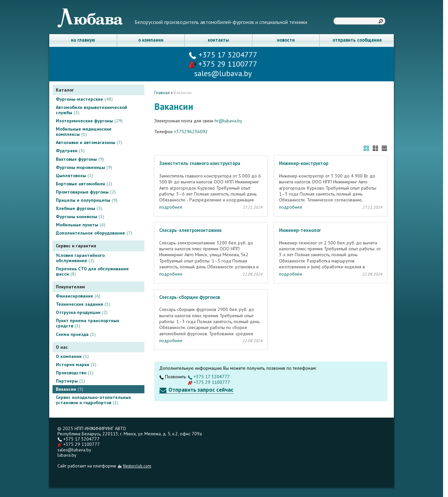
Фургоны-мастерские (84, 99)
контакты (218, 40)
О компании (72, 356)
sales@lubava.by (74, 450)
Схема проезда (76, 334)
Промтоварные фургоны (86, 192)
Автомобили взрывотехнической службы (91, 110)
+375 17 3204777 (223, 55)
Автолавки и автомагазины (89, 142)
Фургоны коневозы (80, 217)
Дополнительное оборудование (94, 233)
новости (286, 40)
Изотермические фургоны (89, 121)
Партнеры (70, 381)
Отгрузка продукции (82, 312)
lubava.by (67, 455)
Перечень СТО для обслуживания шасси (92, 271)
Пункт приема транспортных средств (87, 323)
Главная (162, 93)
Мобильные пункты (81, 225)
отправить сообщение (357, 40)
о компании (151, 40)
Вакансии (70, 389)
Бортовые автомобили (84, 184)
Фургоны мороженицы (84, 167)
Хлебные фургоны (79, 208)
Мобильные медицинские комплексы (84, 132)
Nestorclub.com (137, 466)
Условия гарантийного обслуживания (80, 258)
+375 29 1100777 (223, 64)
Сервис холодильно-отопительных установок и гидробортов (93, 400)
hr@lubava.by (228, 121)
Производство (75, 373)
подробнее (171, 207)
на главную (83, 40)
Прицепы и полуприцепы (87, 200)
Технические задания (83, 304)
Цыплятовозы (75, 176)
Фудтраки (70, 151)
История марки (76, 364)
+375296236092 (191, 132)
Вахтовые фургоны (80, 159)
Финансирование (78, 296)
